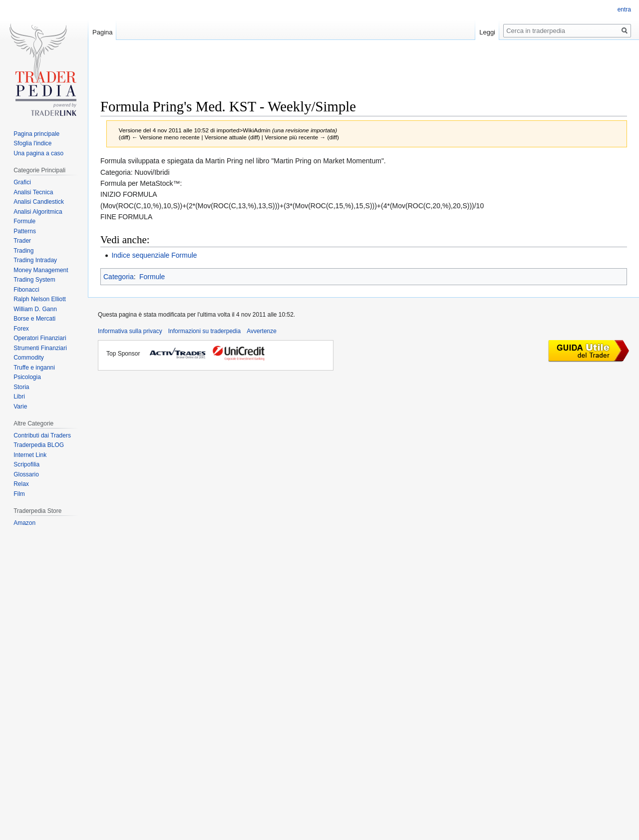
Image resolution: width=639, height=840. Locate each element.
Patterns (25, 231)
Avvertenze (262, 331)
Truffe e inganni (34, 368)
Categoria (119, 277)
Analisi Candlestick (39, 202)
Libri (19, 397)
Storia (21, 387)
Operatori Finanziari (40, 338)
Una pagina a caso (38, 153)
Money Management (41, 270)
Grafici (22, 182)
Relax (21, 484)
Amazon (24, 523)
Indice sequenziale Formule (154, 255)
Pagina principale (36, 134)
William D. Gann (35, 309)
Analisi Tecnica (33, 192)
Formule (152, 277)
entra (624, 9)
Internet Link (30, 455)
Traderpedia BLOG (39, 445)
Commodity (29, 358)
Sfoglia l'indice (32, 143)
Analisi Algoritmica (38, 212)
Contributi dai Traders (42, 435)
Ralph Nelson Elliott (40, 299)
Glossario (26, 474)
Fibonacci (26, 290)
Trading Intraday (35, 260)
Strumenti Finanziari (40, 348)
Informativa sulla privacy (130, 331)
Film (19, 494)
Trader (22, 241)
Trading (23, 251)
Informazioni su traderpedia (204, 331)
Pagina (102, 32)
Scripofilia (26, 464)
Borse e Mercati (34, 319)
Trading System (34, 280)
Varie (20, 407)
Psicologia (27, 377)
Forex (21, 329)
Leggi (487, 32)
